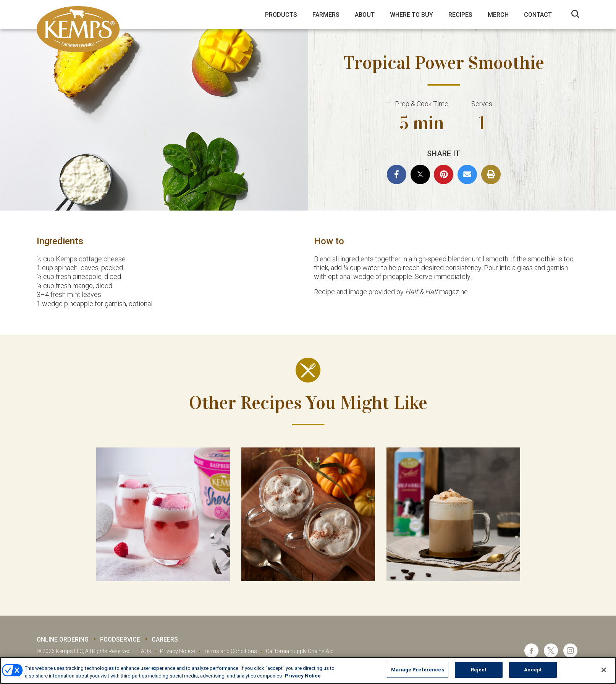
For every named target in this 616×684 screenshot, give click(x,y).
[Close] (604, 670)
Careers (165, 639)
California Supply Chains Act (300, 651)
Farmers (326, 15)
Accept (533, 670)
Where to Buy (411, 15)
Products (281, 15)
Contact (538, 15)
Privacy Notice (177, 651)
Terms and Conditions (230, 651)
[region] (308, 670)
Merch (498, 15)
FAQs (145, 651)
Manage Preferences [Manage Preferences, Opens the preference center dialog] (417, 670)
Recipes (460, 15)
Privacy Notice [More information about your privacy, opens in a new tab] (303, 676)
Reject (479, 670)
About (365, 15)
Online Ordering (63, 639)
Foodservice (120, 639)
